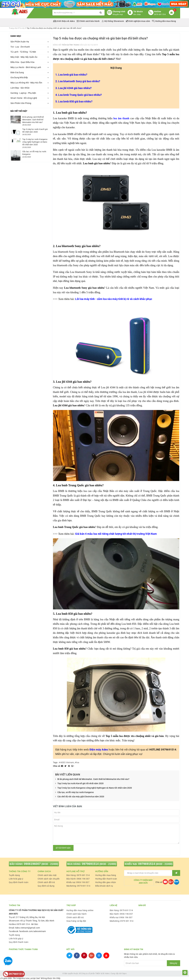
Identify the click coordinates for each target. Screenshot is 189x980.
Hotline (158, 12)
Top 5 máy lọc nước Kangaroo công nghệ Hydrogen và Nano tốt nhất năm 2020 (94, 788)
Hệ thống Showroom (113, 21)
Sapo (124, 974)
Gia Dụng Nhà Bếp (19, 77)
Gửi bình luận (63, 848)
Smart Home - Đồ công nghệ (24, 98)
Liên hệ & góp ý (16, 879)
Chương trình (119, 12)
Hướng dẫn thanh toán (106, 879)
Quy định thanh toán (19, 882)
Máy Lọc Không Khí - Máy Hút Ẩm (26, 83)
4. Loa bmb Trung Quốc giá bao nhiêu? (79, 95)
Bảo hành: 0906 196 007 (78, 879)
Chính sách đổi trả (46, 882)
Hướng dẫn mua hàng (164, 21)
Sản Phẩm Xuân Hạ (20, 42)
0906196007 (32, 864)
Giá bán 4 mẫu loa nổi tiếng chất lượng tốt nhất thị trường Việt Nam (116, 534)
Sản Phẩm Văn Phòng (21, 103)
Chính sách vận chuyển (49, 879)
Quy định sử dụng (46, 886)
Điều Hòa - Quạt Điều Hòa (22, 62)
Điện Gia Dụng (17, 72)
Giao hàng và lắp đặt (76, 921)
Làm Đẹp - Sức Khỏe (20, 88)
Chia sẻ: (57, 766)
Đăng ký (173, 963)
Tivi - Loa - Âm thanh (20, 47)
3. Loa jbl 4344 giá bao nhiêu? (74, 88)
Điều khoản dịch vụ (104, 886)
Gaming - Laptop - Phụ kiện (23, 93)
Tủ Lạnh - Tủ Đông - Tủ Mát (23, 52)
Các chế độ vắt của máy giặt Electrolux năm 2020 (80, 797)
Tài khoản (138, 12)
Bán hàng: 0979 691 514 (78, 875)
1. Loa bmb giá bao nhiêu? (71, 75)
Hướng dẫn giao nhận (106, 882)
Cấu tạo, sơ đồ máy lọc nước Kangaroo (75, 792)
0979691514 (90, 864)
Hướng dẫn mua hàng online (80, 910)
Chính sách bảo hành (88, 21)
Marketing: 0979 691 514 (78, 886)
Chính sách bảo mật (47, 875)
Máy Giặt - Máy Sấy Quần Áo (24, 57)
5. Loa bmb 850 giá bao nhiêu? (74, 101)
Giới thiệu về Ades (64, 21)
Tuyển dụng (14, 875)
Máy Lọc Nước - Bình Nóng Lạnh (26, 67)
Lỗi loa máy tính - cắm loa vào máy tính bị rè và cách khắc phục (114, 299)
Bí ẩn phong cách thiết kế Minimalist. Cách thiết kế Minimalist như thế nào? (92, 779)
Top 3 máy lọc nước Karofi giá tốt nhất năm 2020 (79, 784)
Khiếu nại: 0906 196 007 (78, 882)
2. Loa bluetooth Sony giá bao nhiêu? (78, 81)
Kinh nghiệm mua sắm (138, 21)
